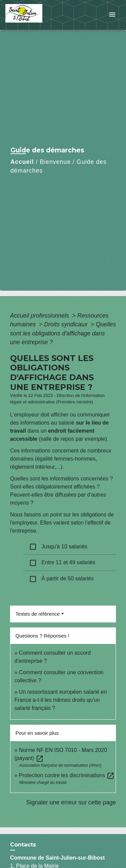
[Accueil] (31, 15)
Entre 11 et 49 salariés (62, 563)
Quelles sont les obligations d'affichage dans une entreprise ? (63, 333)
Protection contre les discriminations (67, 775)
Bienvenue (55, 162)
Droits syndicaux (67, 324)
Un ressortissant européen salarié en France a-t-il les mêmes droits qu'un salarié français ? (61, 700)
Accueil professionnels (40, 316)
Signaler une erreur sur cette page (71, 802)
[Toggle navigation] (112, 15)
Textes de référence (38, 614)
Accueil (22, 162)
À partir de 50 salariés (61, 579)
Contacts (23, 845)
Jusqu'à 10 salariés (58, 547)
